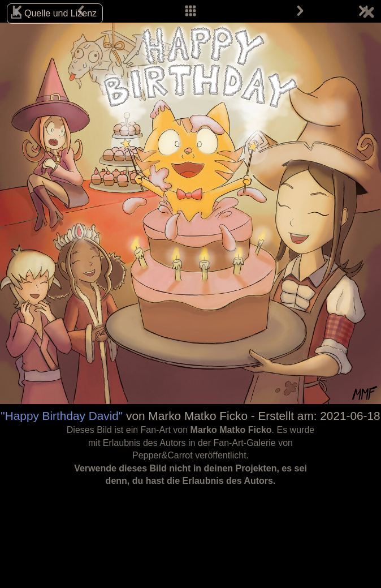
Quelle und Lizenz (60, 13)
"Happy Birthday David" (62, 416)
